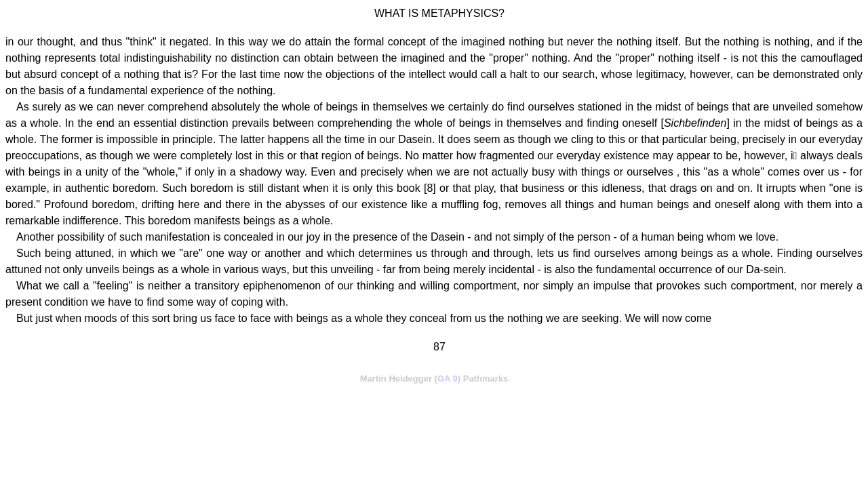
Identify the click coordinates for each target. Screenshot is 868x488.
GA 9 (448, 379)
